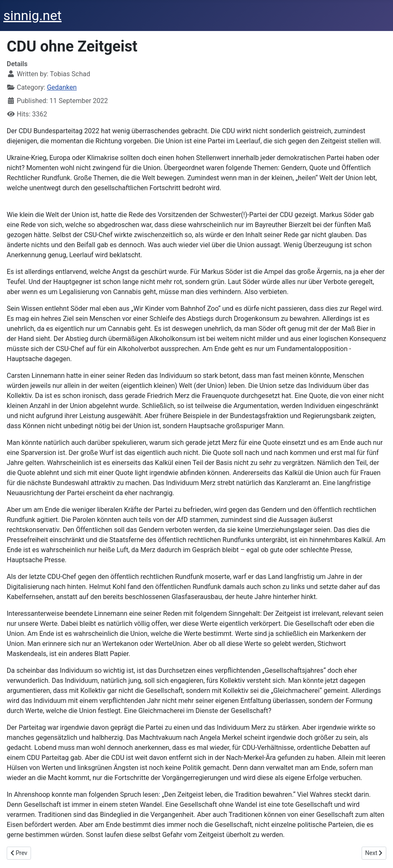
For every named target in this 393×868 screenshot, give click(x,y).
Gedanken (62, 87)
